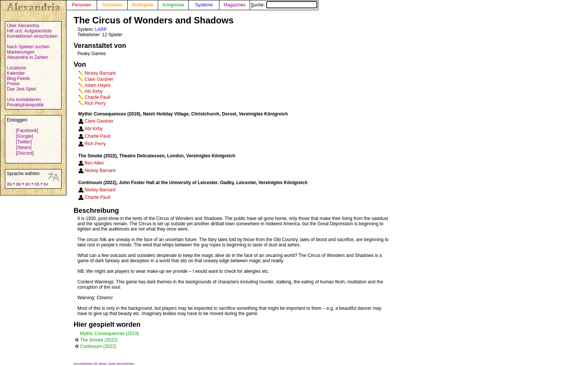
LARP (101, 29)
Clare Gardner (99, 79)
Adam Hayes (98, 85)
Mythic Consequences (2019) (110, 334)
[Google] (24, 136)
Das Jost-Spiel (21, 89)
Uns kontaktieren (24, 100)
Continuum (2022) (98, 346)
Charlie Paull (97, 97)
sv (46, 184)
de (18, 184)
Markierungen (21, 52)
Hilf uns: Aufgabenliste (29, 31)
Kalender (16, 73)
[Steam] (24, 148)
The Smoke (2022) (99, 340)
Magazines (235, 5)
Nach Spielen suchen (28, 47)
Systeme (204, 5)
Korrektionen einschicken (32, 36)
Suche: (284, 5)
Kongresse (173, 5)
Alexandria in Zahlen (27, 57)
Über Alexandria (23, 26)
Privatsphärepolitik (25, 105)
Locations (16, 68)
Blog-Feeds (18, 78)
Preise (13, 84)
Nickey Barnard (100, 73)
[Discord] (25, 153)
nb (37, 184)
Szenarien (112, 5)
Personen (81, 5)
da (9, 184)
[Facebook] (27, 131)
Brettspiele (143, 5)
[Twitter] (24, 142)
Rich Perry (95, 103)
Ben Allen (94, 163)
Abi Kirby (94, 91)
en (27, 184)
